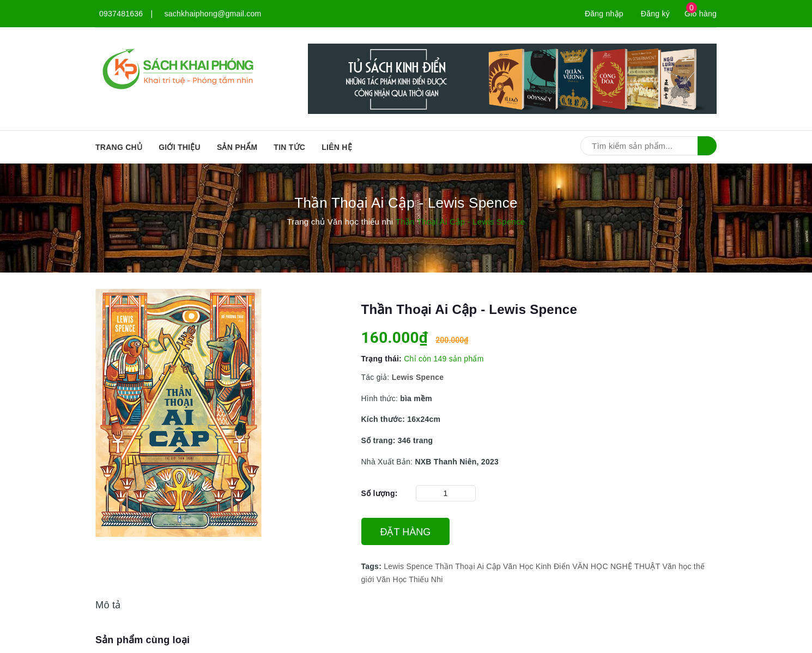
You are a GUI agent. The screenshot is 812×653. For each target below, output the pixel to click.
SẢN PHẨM (237, 147)
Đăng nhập (604, 14)
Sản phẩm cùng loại (143, 640)
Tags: (373, 566)
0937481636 (121, 14)
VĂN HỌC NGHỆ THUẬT (616, 566)
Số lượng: (380, 493)
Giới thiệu (180, 147)
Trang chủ (119, 147)
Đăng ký (655, 14)
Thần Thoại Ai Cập (468, 566)
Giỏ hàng (701, 14)
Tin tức (289, 147)
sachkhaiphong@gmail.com (213, 14)
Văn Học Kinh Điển (537, 566)
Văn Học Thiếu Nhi (410, 579)
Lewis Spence (408, 566)
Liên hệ (337, 147)
